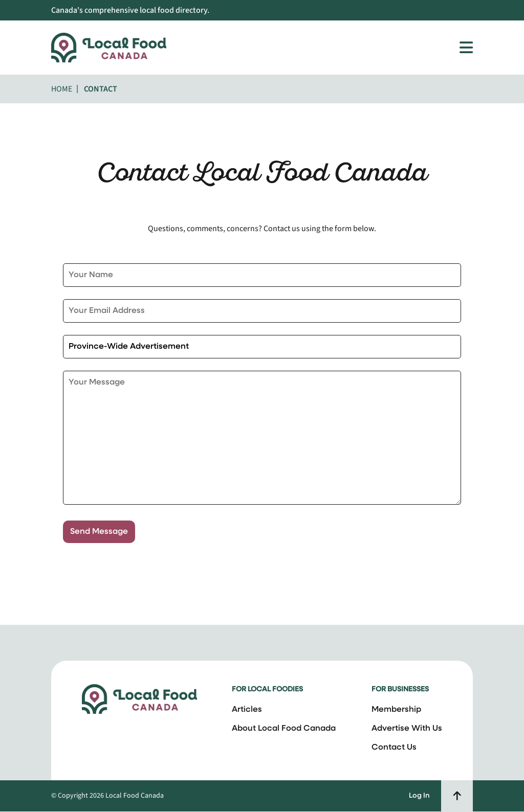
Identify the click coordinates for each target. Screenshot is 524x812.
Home (62, 89)
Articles (247, 710)
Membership (396, 710)
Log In (419, 796)
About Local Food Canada (284, 729)
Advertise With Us (407, 729)
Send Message (99, 532)
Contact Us (394, 748)
